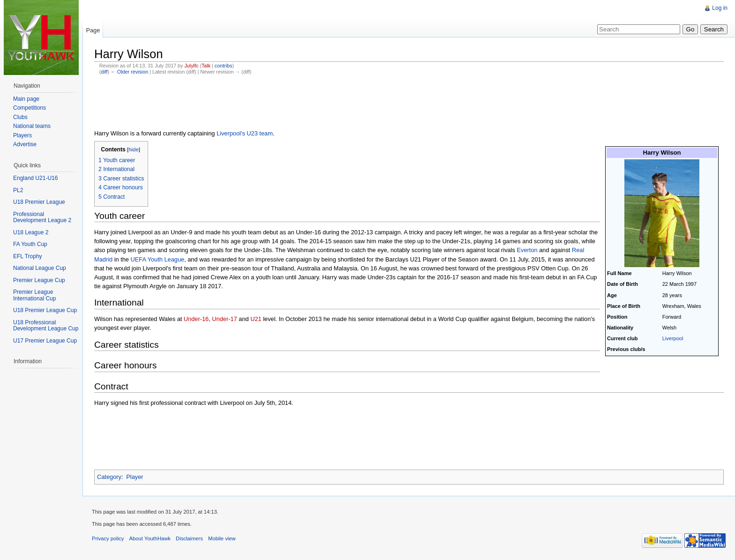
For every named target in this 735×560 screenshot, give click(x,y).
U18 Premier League (39, 202)
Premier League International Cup (34, 295)
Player (135, 477)
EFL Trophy (28, 256)
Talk (206, 66)
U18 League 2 (31, 232)
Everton (527, 250)
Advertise (25, 144)
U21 (256, 319)
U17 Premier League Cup (45, 341)
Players (22, 135)
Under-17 (224, 319)
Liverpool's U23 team (245, 133)
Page (93, 30)
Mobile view (222, 538)
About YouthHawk (150, 538)
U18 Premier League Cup (45, 310)
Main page (26, 99)
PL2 (18, 190)
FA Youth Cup (30, 244)
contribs (224, 66)
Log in (720, 8)
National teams (32, 126)
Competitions (30, 108)
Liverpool (673, 338)
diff (104, 72)
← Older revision (129, 72)
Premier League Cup (39, 280)
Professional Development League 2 (42, 217)
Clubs (20, 117)
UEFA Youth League (158, 259)
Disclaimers (189, 538)
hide (134, 149)
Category (109, 477)
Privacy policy (108, 538)
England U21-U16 (35, 178)
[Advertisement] (265, 103)
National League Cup (40, 268)
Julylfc (191, 66)
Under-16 (196, 319)
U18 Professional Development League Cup (46, 326)
